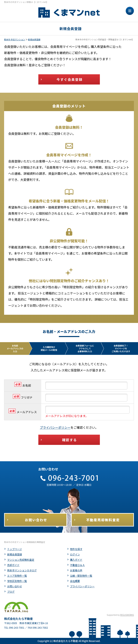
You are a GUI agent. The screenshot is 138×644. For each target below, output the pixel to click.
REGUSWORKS (127, 615)
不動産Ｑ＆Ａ (78, 565)
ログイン (75, 554)
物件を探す (76, 549)
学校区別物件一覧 (17, 581)
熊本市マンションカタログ (22, 570)
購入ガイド (76, 560)
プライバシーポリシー (55, 427)
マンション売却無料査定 (21, 560)
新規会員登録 (34, 39)
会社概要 (75, 581)
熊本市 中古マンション (15, 39)
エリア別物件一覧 (17, 576)
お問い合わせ (15, 586)
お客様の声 (76, 570)
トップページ (15, 549)
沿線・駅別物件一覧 (81, 576)
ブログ (11, 592)
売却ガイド (13, 565)
